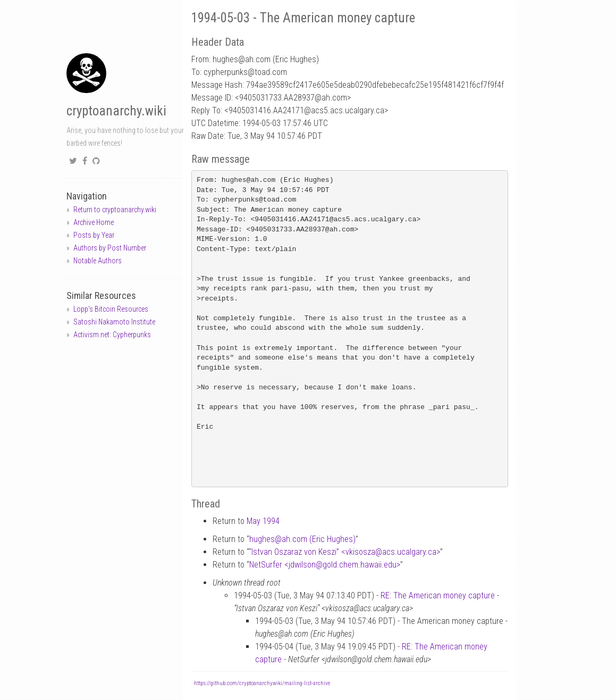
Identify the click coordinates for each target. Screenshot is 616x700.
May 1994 (263, 521)
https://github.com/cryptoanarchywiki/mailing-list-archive (262, 683)
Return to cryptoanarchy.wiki (115, 210)
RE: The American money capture (438, 595)
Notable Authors (98, 261)
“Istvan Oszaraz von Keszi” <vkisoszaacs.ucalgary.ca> (344, 552)
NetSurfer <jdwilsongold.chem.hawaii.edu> (325, 565)
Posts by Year (94, 235)
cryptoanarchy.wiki (116, 111)
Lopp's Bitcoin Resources (111, 309)
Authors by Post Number (110, 248)
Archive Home (94, 222)
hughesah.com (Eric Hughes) (302, 539)
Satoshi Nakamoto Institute (114, 322)
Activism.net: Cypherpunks (112, 335)
